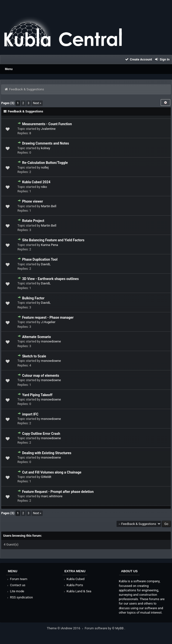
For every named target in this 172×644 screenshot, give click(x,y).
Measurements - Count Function (47, 124)
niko (44, 187)
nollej (45, 167)
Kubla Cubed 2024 (36, 182)
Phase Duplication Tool (40, 259)
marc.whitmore (52, 496)
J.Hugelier (48, 322)
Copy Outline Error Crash (41, 434)
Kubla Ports (73, 585)
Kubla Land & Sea (77, 591)
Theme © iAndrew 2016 (66, 628)
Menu (9, 69)
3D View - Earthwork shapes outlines (50, 279)
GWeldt (46, 477)
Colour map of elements (41, 376)
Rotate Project (33, 221)
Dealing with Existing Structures (47, 453)
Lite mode (15, 591)
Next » (37, 103)
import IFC (30, 414)
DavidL (46, 264)
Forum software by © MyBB (105, 628)
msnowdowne (51, 341)
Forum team (17, 579)
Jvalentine (48, 129)
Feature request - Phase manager (48, 317)
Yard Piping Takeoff (37, 395)
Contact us (16, 585)
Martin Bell (49, 206)
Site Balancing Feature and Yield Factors (53, 240)
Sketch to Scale (34, 356)
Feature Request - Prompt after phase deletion (58, 492)
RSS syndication (20, 597)
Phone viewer (33, 201)
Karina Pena (50, 245)
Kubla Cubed (74, 579)
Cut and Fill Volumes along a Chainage (52, 472)
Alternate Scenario (36, 337)
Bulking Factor (33, 298)
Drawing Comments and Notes (46, 143)
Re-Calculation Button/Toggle (45, 163)
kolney (46, 148)
